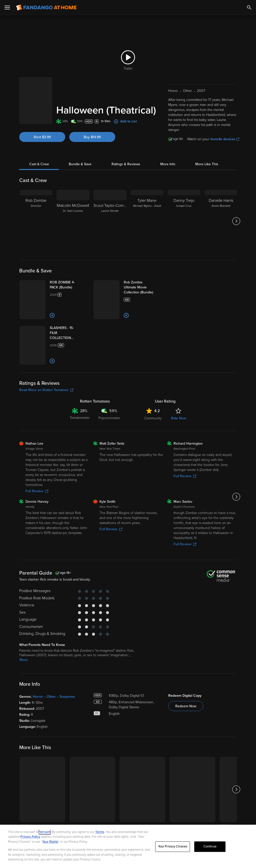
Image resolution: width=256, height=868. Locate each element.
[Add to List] (67, 327)
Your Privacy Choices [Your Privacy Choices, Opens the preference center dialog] (173, 846)
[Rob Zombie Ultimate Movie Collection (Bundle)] (154, 276)
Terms (100, 832)
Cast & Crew (39, 153)
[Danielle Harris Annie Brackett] (221, 210)
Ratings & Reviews (126, 153)
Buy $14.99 (92, 121)
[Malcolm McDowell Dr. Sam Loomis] (73, 210)
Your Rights (50, 842)
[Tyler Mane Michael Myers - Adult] (147, 210)
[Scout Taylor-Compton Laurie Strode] (110, 210)
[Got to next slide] (236, 210)
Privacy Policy (30, 837)
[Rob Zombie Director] (36, 210)
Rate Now (178, 465)
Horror (38, 743)
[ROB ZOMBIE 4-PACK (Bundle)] (77, 276)
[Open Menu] (7, 8)
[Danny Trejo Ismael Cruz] (184, 210)
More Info (168, 153)
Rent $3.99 (42, 121)
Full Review (37, 538)
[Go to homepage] (46, 8)
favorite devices (225, 128)
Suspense (67, 743)
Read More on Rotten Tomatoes (46, 437)
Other (51, 743)
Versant (45, 832)
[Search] (249, 8)
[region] (128, 846)
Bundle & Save (80, 153)
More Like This (207, 153)
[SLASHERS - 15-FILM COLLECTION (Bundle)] (79, 352)
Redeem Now (186, 753)
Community (153, 465)
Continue (210, 846)
